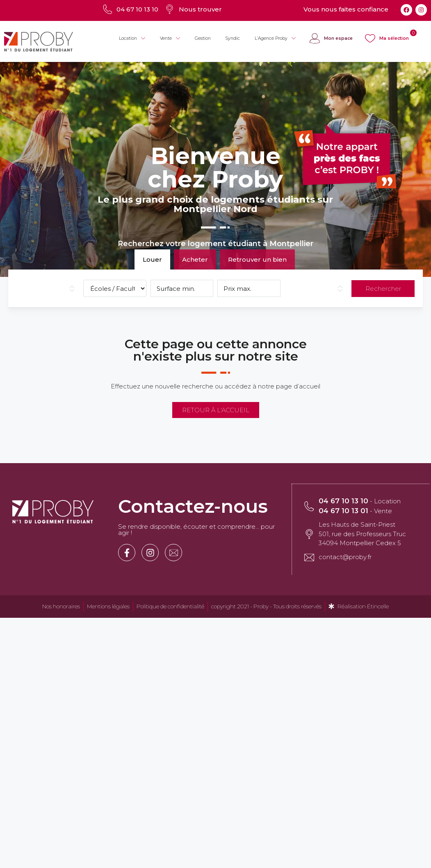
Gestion (203, 38)
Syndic (233, 38)
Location (132, 39)
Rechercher (383, 289)
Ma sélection (394, 38)
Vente (170, 39)
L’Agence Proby (275, 39)
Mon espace (338, 38)
